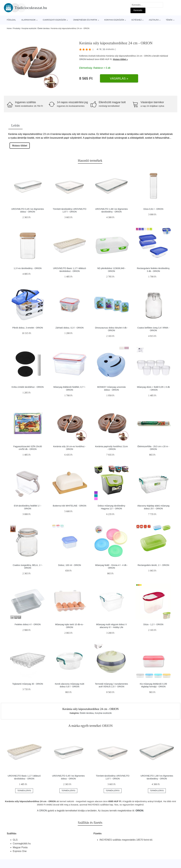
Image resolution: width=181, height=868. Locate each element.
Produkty (17, 28)
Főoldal (11, 20)
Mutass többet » (120, 59)
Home (9, 28)
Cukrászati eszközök (54, 20)
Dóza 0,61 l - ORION (153, 209)
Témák (169, 20)
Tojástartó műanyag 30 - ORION (28, 684)
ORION (83, 59)
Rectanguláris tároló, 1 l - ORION (153, 565)
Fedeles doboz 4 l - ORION (28, 624)
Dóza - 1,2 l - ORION (153, 624)
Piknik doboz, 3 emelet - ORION (28, 328)
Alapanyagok (29, 20)
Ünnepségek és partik (85, 20)
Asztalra (154, 20)
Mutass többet (20, 146)
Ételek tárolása (44, 28)
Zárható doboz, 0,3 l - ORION (70, 328)
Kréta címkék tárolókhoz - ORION (28, 387)
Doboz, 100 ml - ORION (70, 565)
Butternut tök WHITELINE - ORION (70, 506)
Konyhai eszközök (114, 20)
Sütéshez (137, 20)
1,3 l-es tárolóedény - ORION (28, 268)
